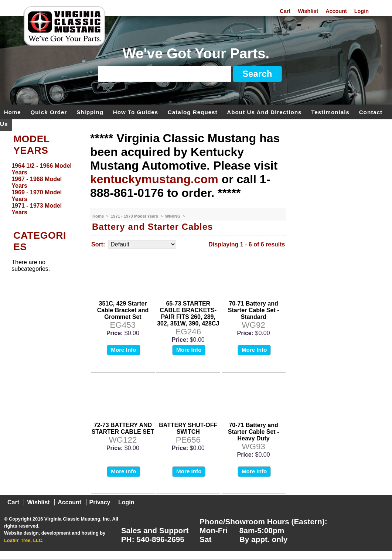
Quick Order (49, 112)
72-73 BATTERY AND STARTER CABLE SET (123, 428)
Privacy (100, 502)
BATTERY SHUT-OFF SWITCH (188, 428)
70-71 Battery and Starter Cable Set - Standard (254, 310)
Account (336, 11)
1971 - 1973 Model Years (135, 216)
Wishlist (308, 11)
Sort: (98, 244)
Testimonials (330, 112)
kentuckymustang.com (154, 179)
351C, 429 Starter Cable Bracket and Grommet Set (123, 310)
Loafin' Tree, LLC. (24, 540)
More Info (123, 350)
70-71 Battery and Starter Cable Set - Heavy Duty (254, 432)
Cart (285, 11)
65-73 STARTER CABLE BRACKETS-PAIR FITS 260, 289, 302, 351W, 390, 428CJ (188, 313)
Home (13, 112)
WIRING (173, 216)
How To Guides (136, 112)
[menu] (43, 189)
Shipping (90, 112)
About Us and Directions (264, 112)
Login (362, 11)
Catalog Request (193, 112)
